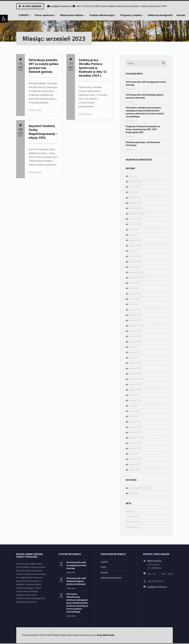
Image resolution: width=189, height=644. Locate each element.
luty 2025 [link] (133, 251)
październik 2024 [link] (136, 272)
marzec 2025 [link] (135, 246)
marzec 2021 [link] (135, 470)
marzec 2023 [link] (135, 352)
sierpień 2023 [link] (135, 336)
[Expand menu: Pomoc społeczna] (56, 15)
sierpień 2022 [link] (135, 390)
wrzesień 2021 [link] (135, 443)
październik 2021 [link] (136, 438)
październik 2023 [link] (136, 326)
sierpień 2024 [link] (135, 283)
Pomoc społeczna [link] (44, 15)
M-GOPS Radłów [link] (32, 6)
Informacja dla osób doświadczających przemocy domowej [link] (145, 96)
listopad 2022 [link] (135, 374)
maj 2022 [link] (133, 406)
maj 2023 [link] (133, 347)
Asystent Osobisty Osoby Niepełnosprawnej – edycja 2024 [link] (43, 132)
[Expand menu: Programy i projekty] (143, 15)
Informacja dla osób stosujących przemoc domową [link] (146, 83)
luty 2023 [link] (133, 358)
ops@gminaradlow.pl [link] (61, 6)
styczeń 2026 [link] (135, 198)
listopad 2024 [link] (135, 267)
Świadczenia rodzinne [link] (72, 15)
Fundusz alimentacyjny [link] (102, 15)
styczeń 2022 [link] (135, 422)
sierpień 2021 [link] (135, 448)
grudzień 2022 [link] (135, 368)
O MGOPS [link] (24, 15)
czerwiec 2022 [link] (135, 400)
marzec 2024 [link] (135, 299)
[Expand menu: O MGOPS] (30, 15)
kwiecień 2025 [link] (135, 240)
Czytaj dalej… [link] (36, 110)
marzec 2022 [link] (135, 411)
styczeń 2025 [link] (135, 256)
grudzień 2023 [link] (135, 315)
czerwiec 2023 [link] (135, 342)
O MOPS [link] (104, 562)
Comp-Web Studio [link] (106, 635)
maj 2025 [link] (133, 235)
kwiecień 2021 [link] (135, 464)
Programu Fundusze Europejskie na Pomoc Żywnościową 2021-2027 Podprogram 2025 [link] (143, 129)
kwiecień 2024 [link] (135, 294)
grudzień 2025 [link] (135, 203)
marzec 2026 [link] (135, 187)
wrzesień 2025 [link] (135, 219)
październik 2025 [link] (136, 214)
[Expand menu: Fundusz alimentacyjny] (116, 15)
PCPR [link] (164, 6)
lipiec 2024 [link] (133, 288)
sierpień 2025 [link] (135, 224)
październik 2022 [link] (136, 379)
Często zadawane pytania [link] (140, 488)
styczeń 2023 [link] (135, 363)
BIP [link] (97, 6)
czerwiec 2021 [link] (135, 459)
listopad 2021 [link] (135, 432)
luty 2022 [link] (133, 416)
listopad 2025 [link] (135, 208)
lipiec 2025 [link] (133, 230)
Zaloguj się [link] (131, 511)
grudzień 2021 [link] (135, 427)
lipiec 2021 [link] (133, 454)
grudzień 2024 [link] (135, 262)
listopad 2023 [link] (135, 320)
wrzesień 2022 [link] (135, 384)
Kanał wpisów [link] (132, 517)
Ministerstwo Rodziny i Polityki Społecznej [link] (138, 6)
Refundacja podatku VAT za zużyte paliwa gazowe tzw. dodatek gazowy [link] (44, 66)
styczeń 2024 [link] (135, 310)
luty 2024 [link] (133, 304)
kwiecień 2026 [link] (135, 182)
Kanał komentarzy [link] (134, 522)
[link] (4, 19)
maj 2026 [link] (133, 176)
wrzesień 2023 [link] (135, 331)
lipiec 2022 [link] (133, 395)
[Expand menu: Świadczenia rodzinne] (85, 15)
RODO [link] (104, 567)
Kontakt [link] (181, 15)
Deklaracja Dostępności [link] (160, 15)
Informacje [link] (134, 493)
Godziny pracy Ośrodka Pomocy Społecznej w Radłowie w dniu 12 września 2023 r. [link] (93, 68)
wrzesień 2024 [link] (135, 278)
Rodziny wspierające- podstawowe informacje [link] (143, 144)
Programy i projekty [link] (131, 15)
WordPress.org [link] (133, 527)
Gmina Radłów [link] (108, 6)
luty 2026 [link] (133, 192)
